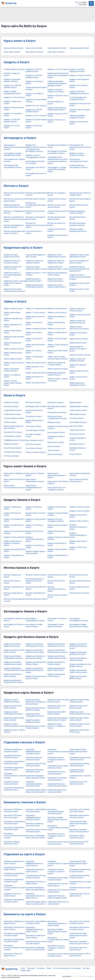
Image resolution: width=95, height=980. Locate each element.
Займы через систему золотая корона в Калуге (58, 358)
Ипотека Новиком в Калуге (37, 599)
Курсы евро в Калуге (12, 52)
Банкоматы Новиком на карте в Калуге (35, 937)
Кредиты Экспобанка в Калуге (35, 546)
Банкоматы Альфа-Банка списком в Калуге (14, 829)
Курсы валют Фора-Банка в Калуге (80, 474)
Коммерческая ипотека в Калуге (58, 236)
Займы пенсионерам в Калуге (13, 332)
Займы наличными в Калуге (12, 314)
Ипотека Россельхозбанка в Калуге (14, 600)
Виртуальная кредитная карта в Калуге (57, 274)
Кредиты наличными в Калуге (79, 123)
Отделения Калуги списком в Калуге (77, 771)
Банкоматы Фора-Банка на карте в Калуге (79, 928)
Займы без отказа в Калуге (34, 352)
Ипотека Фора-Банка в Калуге (79, 576)
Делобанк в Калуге (77, 444)
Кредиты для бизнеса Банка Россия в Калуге (35, 651)
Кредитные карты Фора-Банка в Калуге (79, 719)
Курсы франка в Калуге (57, 48)
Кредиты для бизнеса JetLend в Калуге (78, 659)
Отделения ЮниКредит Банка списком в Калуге (35, 777)
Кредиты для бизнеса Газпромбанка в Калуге (13, 657)
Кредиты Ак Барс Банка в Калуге (36, 520)
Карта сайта (26, 970)
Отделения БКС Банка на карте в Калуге (58, 885)
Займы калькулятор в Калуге (78, 378)
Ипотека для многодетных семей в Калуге (80, 194)
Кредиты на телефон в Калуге (35, 95)
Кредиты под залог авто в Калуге (58, 97)
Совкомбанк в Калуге (12, 436)
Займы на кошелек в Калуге (34, 324)
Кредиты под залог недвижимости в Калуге (79, 93)
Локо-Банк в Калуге (34, 426)
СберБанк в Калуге (11, 403)
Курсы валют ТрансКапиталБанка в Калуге (57, 475)
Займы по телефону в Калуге (12, 376)
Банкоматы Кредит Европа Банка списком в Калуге (58, 820)
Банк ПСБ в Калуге (55, 454)
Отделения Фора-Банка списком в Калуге (57, 791)
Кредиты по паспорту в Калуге (13, 115)
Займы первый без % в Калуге (13, 326)
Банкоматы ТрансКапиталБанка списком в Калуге (56, 811)
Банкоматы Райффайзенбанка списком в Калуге (33, 817)
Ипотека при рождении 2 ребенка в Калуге (14, 226)
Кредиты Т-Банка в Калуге (14, 537)
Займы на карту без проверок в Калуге (77, 360)
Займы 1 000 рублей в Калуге (34, 358)
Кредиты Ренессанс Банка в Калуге (58, 538)
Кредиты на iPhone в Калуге (34, 127)
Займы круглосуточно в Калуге (35, 318)
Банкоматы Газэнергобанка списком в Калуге (58, 828)
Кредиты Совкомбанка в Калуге (14, 556)
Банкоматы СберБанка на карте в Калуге (14, 922)
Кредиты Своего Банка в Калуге (58, 550)
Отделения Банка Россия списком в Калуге (36, 765)
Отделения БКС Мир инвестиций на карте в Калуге (78, 863)
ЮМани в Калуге (54, 422)
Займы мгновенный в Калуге (12, 344)
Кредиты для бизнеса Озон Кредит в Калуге (80, 665)
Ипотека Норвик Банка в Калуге (79, 588)
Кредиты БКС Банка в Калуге (56, 532)
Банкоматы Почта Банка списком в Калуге (80, 810)
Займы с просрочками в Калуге (57, 340)
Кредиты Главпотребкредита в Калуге (78, 535)
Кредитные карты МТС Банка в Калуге (57, 713)
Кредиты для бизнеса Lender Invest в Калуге (78, 671)
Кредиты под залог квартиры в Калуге (77, 70)
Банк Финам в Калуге (56, 432)
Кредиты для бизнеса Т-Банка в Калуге (13, 675)
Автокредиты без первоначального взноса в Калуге (80, 147)
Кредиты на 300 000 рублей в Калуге (34, 76)
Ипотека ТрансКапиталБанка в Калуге (57, 589)
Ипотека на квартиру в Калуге (57, 194)
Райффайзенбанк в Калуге (14, 440)
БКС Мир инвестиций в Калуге (57, 408)
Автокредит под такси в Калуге (35, 169)
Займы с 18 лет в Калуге (35, 313)
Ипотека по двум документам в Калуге (78, 230)
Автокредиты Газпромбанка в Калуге (35, 620)
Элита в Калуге (54, 450)
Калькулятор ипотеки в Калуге (57, 200)
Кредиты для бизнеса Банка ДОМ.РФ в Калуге (14, 681)
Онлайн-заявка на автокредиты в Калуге (78, 166)
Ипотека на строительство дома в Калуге (14, 200)
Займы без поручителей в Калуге (14, 338)
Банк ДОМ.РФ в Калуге (13, 432)
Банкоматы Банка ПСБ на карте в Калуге (80, 955)
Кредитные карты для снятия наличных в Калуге (14, 290)
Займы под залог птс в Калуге (35, 368)
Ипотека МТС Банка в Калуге (56, 582)
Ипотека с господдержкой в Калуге (14, 212)
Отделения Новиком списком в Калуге (34, 759)
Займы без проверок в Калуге (57, 318)
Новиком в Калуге (11, 444)
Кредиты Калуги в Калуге (80, 507)
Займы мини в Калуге (78, 343)
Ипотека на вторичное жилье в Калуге (57, 206)
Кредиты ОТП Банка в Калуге (35, 526)
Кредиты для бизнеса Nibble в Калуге (78, 677)
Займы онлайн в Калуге (13, 309)
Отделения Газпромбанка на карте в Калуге (14, 875)
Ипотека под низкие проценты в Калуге (77, 224)
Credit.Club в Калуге (77, 430)
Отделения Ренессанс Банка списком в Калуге (57, 785)
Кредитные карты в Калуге (23, 248)
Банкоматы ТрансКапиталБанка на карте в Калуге (57, 923)
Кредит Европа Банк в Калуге (35, 421)
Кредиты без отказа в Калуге (56, 121)
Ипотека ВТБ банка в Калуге (12, 582)
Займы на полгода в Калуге (34, 334)
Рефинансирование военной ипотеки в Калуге (14, 206)
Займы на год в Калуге (57, 329)
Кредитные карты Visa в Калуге (79, 290)
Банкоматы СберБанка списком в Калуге (13, 810)
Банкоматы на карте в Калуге (25, 914)
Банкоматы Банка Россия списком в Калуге (36, 831)
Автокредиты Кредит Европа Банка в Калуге (79, 626)
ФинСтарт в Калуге (77, 434)
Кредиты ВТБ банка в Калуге (12, 514)
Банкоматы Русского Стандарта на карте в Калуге (56, 948)
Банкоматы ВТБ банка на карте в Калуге (14, 928)
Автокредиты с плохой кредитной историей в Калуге (57, 170)
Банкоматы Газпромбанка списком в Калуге (15, 823)
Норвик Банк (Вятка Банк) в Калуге (58, 427)
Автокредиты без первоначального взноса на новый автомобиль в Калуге (58, 160)
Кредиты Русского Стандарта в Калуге (55, 520)
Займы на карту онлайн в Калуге (14, 364)
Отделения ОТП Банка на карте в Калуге (36, 883)
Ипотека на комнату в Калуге (56, 224)
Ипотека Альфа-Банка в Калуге (13, 594)
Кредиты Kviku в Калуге (79, 521)
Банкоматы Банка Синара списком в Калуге (58, 843)
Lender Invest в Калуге (78, 410)
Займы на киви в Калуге (57, 309)
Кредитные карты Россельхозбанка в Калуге (15, 725)
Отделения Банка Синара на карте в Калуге (58, 879)
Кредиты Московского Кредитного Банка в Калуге (13, 543)
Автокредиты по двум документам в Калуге (13, 154)
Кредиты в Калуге (17, 62)
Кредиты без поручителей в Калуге (36, 101)
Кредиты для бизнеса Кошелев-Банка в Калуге (58, 651)
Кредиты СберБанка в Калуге (13, 508)
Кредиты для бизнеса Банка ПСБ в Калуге (56, 669)
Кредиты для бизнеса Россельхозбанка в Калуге (15, 669)
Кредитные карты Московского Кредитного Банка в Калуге (36, 702)
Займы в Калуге (15, 301)
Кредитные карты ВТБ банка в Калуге (13, 707)
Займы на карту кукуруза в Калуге (58, 346)
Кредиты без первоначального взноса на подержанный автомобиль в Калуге (36, 148)
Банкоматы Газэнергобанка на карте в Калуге (58, 940)
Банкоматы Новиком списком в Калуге (34, 825)
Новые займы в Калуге (13, 359)
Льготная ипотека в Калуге (34, 232)
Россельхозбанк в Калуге (14, 418)
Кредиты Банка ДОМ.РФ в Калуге (14, 550)
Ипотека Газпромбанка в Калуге (14, 588)
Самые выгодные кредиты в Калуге (36, 89)
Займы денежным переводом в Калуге (77, 384)
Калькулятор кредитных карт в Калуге (36, 256)
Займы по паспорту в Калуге (34, 340)
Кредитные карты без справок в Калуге (34, 262)
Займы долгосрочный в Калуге (35, 346)
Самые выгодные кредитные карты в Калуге (36, 268)
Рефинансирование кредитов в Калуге (77, 117)
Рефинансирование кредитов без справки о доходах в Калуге (57, 83)
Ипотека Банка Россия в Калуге (57, 576)
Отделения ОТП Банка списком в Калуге (35, 771)
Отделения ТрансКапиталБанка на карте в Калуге (35, 896)
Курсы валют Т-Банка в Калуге (35, 474)
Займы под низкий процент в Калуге (11, 370)
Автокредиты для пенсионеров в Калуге (13, 166)
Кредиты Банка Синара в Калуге (58, 526)
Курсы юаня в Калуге (34, 48)
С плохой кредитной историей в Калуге (78, 98)
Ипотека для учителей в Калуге (35, 212)
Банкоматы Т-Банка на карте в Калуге (13, 955)
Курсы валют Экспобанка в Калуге (58, 483)
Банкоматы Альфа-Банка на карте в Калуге (14, 941)
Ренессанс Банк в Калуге (36, 452)
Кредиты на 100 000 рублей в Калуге (34, 111)
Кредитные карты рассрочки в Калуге (12, 256)
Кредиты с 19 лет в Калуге (14, 97)
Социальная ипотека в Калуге (57, 230)
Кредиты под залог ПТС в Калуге (58, 115)
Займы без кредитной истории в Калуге (56, 364)
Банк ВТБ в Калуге (11, 406)
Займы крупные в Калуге (58, 369)
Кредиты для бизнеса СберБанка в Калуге (12, 645)
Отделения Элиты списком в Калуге (80, 777)
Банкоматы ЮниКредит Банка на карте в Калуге (35, 949)
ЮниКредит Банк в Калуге (36, 406)
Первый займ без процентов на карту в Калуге (78, 349)
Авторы (86, 968)
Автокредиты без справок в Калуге (14, 160)
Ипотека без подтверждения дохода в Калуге (36, 205)
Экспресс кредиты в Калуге (12, 74)
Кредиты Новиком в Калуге (34, 508)
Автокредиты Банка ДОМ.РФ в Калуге (56, 626)
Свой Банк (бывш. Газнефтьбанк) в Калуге (57, 417)
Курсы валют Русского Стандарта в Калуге (57, 489)
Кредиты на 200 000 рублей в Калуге (12, 121)
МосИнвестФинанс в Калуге (78, 449)
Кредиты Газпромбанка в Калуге (14, 520)
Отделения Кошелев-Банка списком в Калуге (80, 759)
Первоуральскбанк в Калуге (56, 438)
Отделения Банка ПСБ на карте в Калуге (80, 895)
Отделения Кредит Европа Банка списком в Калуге (36, 791)
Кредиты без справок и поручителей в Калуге (57, 109)
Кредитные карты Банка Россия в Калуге (36, 727)
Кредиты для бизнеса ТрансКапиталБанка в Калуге (35, 670)
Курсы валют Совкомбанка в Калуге (35, 480)
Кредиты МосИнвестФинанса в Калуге (78, 527)
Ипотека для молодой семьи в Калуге (56, 218)
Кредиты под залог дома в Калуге (36, 121)
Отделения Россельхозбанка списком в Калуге (15, 776)
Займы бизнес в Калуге (79, 339)
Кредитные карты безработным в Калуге (57, 256)
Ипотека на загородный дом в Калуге (35, 218)
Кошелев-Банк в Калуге (57, 412)
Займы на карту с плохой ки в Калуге (58, 380)
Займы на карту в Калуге (14, 349)
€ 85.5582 (82, 5)
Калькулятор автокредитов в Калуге (79, 160)
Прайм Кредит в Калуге (79, 406)
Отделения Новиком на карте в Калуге (35, 871)
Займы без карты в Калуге (80, 355)
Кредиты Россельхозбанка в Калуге (15, 532)
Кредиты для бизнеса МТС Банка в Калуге (36, 663)
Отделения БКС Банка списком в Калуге (56, 773)
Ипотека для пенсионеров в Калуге (14, 194)
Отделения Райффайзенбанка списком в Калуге (33, 752)
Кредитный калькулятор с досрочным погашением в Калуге (58, 75)
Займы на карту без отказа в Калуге (77, 310)
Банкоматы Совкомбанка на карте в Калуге (36, 922)
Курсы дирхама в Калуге (79, 48)
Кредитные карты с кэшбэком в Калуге (55, 280)
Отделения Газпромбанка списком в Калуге (14, 763)
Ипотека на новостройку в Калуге (80, 200)
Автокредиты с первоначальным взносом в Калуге (15, 147)
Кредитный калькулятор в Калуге (80, 105)
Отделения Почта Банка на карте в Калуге (58, 891)
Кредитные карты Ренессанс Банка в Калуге (80, 713)
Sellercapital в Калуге (78, 414)
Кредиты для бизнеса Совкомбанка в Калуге (35, 645)
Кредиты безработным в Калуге (14, 109)
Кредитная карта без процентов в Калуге (56, 262)
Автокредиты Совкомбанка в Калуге (79, 620)
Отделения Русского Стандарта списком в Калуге (56, 760)
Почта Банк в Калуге (34, 448)
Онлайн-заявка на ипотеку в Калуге (58, 212)
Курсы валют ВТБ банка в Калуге (14, 480)
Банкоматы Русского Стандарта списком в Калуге (56, 836)
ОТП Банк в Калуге (11, 456)
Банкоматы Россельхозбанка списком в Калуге (15, 836)
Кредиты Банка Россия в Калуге (36, 514)
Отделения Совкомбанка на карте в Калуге (14, 901)
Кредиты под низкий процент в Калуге (12, 80)
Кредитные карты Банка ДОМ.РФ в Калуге (36, 709)
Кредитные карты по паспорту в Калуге (12, 262)
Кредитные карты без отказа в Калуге (12, 268)
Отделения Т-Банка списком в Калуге (11, 783)
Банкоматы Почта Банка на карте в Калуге (80, 922)
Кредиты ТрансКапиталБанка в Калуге (35, 539)
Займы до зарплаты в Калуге (34, 378)
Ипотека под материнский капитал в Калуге (14, 232)
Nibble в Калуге (75, 403)
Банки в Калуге (14, 395)
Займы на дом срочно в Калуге (79, 372)
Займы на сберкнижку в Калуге (57, 334)
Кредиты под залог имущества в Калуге (56, 91)
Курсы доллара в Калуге (14, 48)
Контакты (41, 968)
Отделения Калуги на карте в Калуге (80, 883)
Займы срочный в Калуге (36, 383)
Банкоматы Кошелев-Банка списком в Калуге (79, 831)
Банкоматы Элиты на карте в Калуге (78, 949)
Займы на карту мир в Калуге (78, 334)
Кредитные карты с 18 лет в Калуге (36, 274)
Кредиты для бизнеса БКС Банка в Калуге (36, 677)
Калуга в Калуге (54, 446)
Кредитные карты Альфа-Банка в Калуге (14, 719)
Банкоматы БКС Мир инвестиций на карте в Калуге (78, 935)
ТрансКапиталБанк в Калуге (34, 411)
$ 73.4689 (82, 2)
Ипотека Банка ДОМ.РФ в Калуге (36, 588)
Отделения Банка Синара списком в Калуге (58, 767)
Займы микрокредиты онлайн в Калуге (57, 374)
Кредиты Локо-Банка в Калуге (57, 508)
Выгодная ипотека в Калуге (78, 218)
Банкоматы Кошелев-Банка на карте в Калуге (79, 943)
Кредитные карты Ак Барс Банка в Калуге (58, 701)
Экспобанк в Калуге (34, 416)
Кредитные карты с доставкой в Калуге (34, 280)
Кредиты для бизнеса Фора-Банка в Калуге (56, 645)
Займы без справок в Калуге (78, 366)
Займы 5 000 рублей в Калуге (56, 324)
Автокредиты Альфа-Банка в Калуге (34, 626)
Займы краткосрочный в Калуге (58, 352)
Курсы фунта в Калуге (35, 52)
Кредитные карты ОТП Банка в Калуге (57, 707)
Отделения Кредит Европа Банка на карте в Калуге (36, 903)
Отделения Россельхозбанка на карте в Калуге (14, 888)
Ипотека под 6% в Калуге (36, 199)
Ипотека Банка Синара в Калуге (58, 596)
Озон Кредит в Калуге (78, 422)
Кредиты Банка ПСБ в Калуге (78, 516)
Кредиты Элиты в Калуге (79, 511)
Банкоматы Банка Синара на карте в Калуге (58, 955)
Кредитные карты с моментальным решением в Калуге (80, 277)
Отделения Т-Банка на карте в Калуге (13, 895)
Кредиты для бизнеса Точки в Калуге (56, 675)
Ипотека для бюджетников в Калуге (37, 194)
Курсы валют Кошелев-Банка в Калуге (79, 480)
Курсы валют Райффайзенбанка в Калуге (34, 488)
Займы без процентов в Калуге (13, 320)
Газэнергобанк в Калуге (35, 430)
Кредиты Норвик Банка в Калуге (58, 556)
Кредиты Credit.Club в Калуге (78, 548)
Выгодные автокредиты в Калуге (58, 146)
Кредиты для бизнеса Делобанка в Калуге (78, 653)
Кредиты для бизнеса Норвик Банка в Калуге (57, 657)
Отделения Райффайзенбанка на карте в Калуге (34, 863)
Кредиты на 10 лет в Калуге (12, 127)
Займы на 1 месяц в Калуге (37, 309)
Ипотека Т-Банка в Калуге (36, 575)
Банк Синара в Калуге (35, 440)
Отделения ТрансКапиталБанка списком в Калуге (34, 784)
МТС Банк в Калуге (33, 403)
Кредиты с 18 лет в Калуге (58, 69)
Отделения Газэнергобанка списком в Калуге (58, 752)
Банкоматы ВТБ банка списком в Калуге (13, 816)
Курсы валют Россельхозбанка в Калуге (15, 487)
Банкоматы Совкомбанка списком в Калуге (36, 810)
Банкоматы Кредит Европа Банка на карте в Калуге (57, 931)
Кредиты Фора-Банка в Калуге (57, 544)
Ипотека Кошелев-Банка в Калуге (80, 582)
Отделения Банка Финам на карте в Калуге (79, 877)
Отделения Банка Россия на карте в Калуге (36, 877)
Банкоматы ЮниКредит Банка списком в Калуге (35, 837)
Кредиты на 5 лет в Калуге (36, 106)
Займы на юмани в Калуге (36, 329)
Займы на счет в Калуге (57, 313)
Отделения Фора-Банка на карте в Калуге (58, 903)
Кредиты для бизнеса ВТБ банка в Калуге (14, 651)
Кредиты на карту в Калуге (80, 75)
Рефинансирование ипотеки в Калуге (77, 212)
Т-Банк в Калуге (10, 422)
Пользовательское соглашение (67, 968)
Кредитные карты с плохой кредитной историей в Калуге (15, 283)
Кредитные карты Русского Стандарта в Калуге (56, 726)
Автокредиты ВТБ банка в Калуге (14, 626)
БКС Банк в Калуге (33, 444)
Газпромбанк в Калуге (13, 410)
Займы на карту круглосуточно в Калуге (79, 328)
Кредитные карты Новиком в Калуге (33, 721)
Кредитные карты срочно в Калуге (80, 284)
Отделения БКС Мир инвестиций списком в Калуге (78, 752)
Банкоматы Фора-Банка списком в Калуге (79, 816)
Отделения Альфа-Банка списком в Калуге (14, 769)
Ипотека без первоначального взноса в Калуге (37, 225)
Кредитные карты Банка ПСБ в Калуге (79, 731)
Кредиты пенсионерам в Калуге (79, 80)
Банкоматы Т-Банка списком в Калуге (12, 843)
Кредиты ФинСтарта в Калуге (78, 542)
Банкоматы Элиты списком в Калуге (77, 837)
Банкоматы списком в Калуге (25, 802)
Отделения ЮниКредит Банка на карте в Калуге (35, 889)
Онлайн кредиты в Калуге (14, 69)
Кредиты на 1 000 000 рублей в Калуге (12, 86)
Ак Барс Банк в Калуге (13, 452)
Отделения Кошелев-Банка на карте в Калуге (80, 871)
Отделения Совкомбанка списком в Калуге (14, 789)
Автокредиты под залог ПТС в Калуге (35, 162)
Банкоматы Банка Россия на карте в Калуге (36, 943)
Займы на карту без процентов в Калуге (77, 322)
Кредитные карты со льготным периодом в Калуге (13, 275)
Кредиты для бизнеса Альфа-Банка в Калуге (13, 663)
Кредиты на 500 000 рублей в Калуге (34, 70)
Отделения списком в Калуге (24, 742)
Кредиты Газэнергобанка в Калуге (58, 514)
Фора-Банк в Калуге (56, 403)
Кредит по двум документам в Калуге (12, 93)
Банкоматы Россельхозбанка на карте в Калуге (14, 948)
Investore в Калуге (77, 418)
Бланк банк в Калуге (56, 442)
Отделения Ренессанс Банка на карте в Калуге (57, 897)
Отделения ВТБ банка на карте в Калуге (14, 869)
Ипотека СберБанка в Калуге (12, 576)
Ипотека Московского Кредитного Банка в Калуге (35, 581)
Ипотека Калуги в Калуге (79, 593)
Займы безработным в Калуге (13, 354)
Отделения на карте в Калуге (24, 854)
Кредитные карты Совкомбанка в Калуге (35, 715)
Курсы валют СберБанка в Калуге (14, 474)
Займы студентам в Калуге (36, 373)
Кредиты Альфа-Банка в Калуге (14, 526)
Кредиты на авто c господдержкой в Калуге (36, 156)
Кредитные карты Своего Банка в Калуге (80, 725)
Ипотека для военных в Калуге (79, 206)
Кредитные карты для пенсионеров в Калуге (35, 286)
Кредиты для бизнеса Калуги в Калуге (56, 663)
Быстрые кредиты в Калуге (56, 103)
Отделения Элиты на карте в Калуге (80, 889)
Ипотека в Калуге (16, 186)
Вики (49, 968)
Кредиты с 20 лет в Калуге (36, 116)
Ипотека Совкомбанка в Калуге (36, 594)
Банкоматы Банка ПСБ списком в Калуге (79, 843)
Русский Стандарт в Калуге (34, 435)
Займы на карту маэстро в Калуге (80, 316)
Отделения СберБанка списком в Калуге (13, 751)
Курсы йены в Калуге (56, 52)
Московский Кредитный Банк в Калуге (14, 427)
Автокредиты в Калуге (20, 138)
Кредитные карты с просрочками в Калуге (57, 286)
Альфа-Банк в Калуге (12, 414)
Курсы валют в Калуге (20, 41)
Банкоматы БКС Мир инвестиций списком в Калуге (78, 824)
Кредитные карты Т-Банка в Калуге (14, 731)
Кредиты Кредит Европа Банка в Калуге (35, 552)
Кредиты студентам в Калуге (12, 102)
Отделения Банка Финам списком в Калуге (79, 765)
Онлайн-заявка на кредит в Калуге (80, 111)
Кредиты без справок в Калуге (79, 86)
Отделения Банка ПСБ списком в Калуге (78, 783)
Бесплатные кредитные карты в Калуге (79, 262)
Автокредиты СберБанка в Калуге (15, 620)
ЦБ (76, 2)
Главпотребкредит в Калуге (78, 439)
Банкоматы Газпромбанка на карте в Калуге (15, 934)
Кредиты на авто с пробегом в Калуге (77, 154)
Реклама (31, 968)
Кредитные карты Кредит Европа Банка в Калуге (58, 719)
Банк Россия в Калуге (12, 448)
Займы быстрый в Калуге (36, 363)
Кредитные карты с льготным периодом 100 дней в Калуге (79, 269)
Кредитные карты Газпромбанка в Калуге (13, 713)
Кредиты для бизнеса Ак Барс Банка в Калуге (36, 657)
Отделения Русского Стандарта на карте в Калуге (56, 872)
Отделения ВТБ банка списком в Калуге (12, 757)
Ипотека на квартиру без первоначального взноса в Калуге (15, 219)
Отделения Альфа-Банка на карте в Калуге (14, 881)
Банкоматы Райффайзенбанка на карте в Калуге (34, 929)
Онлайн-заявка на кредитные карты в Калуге (58, 268)
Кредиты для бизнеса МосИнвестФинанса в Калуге (78, 646)
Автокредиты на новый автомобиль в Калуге (57, 152)
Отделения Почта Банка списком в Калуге (57, 779)
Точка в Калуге (75, 454)
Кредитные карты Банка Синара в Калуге (79, 701)
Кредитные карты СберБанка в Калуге (12, 701)
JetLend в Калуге (76, 426)
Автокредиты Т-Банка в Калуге (57, 620)
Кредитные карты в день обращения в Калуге (79, 256)
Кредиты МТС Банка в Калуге (35, 532)
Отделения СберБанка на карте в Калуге (14, 862)
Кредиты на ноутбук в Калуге (35, 82)
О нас (23, 968)
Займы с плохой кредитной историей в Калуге (13, 383)
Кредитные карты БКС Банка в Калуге (78, 707)
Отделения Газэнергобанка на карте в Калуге (58, 863)
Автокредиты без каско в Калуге (36, 174)
